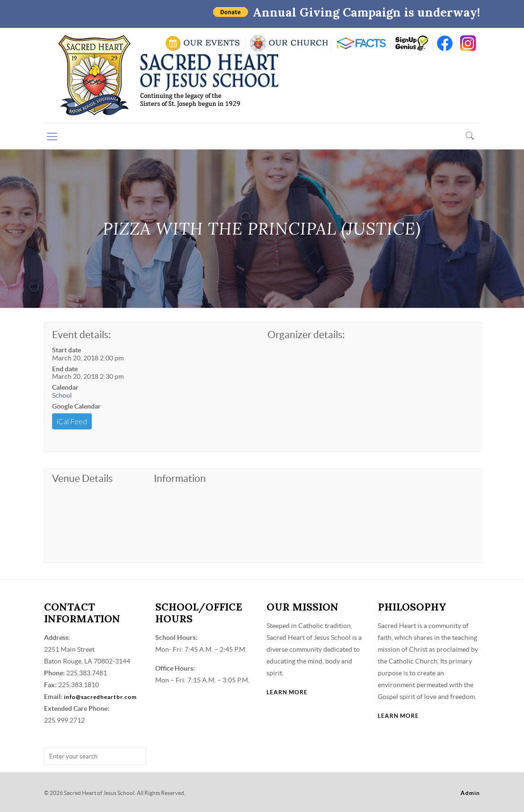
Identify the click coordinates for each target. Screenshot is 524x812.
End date (65, 369)
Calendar (65, 387)
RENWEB (361, 43)
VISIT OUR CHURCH (289, 43)
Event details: (81, 335)
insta (468, 43)
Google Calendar (76, 406)
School (62, 395)
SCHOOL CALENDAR (203, 43)
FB (445, 43)
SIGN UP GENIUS (412, 43)
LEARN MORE (287, 692)
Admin (470, 793)
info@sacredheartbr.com (100, 697)
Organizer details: (306, 335)
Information (180, 478)
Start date (67, 350)
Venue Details (82, 478)
